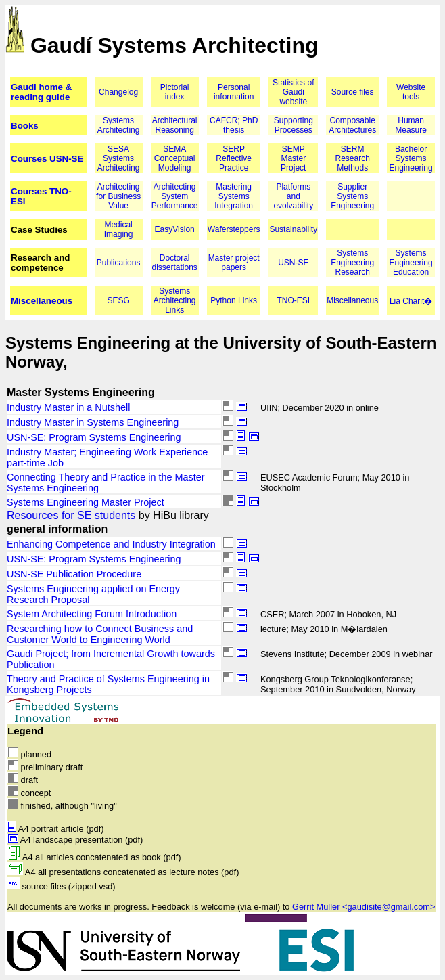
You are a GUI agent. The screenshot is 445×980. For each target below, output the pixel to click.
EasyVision (175, 229)
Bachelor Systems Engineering (411, 158)
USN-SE (293, 263)
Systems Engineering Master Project (86, 502)
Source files (353, 92)
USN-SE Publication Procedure (74, 574)
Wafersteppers (234, 229)
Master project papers (234, 263)
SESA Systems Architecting (119, 158)
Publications (119, 263)
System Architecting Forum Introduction (92, 614)
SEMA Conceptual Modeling (175, 158)
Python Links (234, 300)
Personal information (234, 92)
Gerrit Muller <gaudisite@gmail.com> (364, 907)
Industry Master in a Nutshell (68, 407)
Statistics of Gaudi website (293, 92)
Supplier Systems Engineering (352, 196)
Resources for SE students (71, 515)
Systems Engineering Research (352, 263)
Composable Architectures (352, 125)
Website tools (411, 92)
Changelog (118, 92)
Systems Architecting (119, 125)
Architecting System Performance (175, 196)
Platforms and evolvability (293, 196)
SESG (118, 300)
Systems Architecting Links (175, 300)
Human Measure (411, 125)
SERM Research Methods (353, 158)
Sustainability (293, 229)
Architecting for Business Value (118, 196)
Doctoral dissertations (175, 263)
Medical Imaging (119, 229)
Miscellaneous (42, 301)
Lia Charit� (411, 301)
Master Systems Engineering (81, 392)
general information (57, 529)
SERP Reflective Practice (234, 158)
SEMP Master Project (293, 158)
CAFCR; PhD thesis (234, 125)
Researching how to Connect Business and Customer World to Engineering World (100, 634)
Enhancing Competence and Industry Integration (111, 544)
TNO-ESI (293, 300)
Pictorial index (175, 92)
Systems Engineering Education (411, 263)
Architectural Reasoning (175, 125)
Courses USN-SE (47, 159)
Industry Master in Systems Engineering (93, 422)
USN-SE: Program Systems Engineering (94, 437)
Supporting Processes (294, 125)
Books (25, 126)
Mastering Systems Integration (234, 196)
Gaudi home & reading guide (41, 92)
